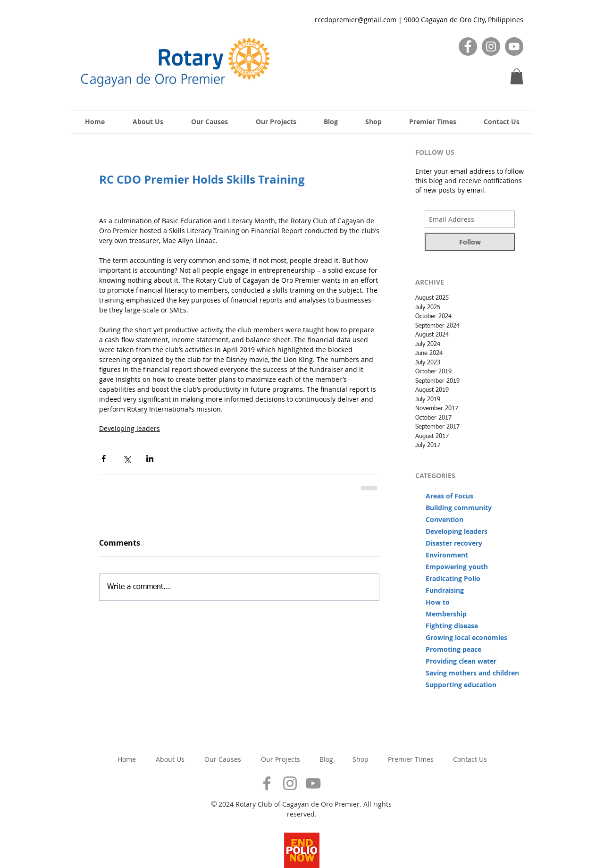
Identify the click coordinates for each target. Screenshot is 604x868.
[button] (517, 76)
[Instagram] (491, 46)
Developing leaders (130, 428)
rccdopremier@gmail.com (356, 20)
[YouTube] (514, 46)
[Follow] (470, 242)
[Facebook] (468, 46)
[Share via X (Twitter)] (127, 459)
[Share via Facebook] (104, 459)
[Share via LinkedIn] (150, 459)
